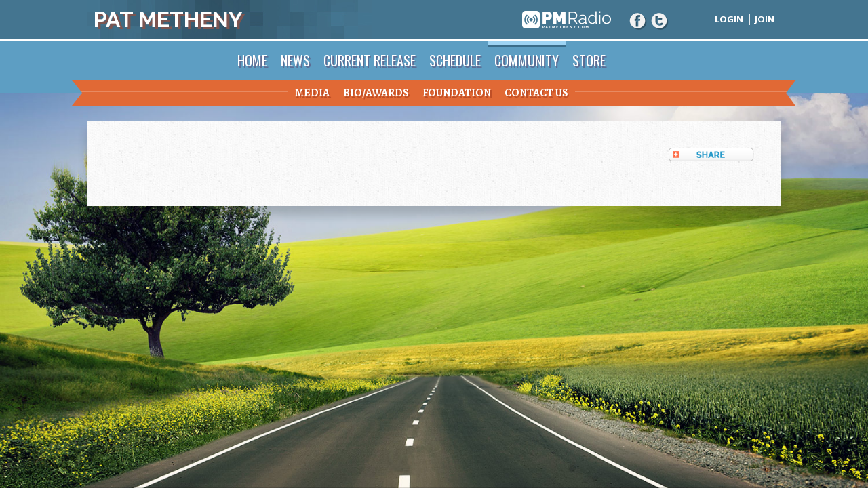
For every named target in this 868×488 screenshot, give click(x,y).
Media (312, 93)
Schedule (455, 60)
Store (589, 60)
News (295, 60)
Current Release (370, 60)
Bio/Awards (376, 93)
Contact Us (536, 93)
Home (252, 60)
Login (729, 19)
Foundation (457, 93)
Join (765, 19)
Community (527, 60)
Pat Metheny (168, 19)
